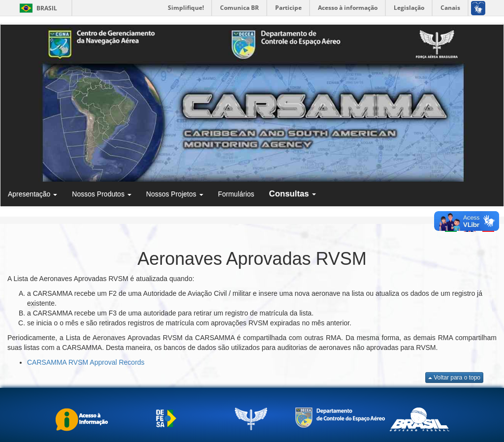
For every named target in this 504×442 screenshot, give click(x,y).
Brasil (37, 8)
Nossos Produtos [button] (102, 194)
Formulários (236, 194)
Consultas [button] (293, 194)
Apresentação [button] (32, 194)
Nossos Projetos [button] (175, 194)
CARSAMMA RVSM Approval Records (86, 362)
